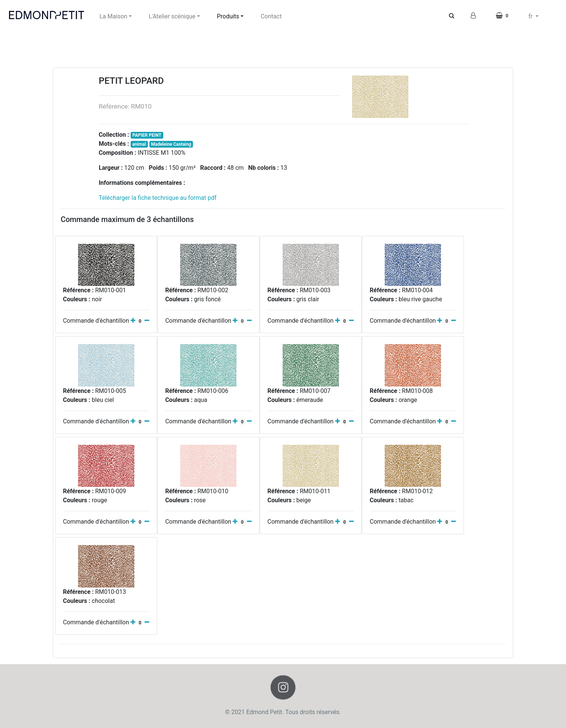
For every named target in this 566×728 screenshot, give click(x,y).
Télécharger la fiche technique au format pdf (158, 198)
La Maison (113, 16)
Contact (271, 16)
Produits (228, 16)
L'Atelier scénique (172, 16)
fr (531, 16)
